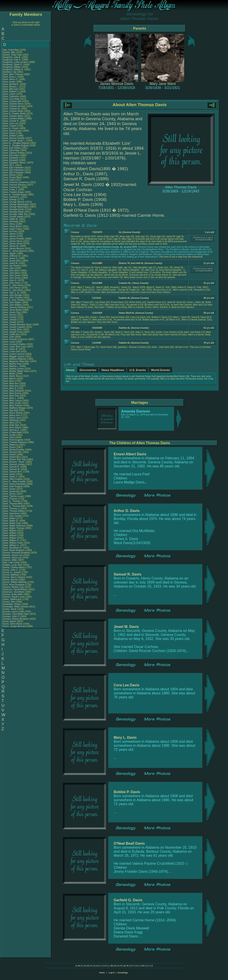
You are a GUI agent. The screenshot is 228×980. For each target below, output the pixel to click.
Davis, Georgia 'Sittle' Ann (15, 214)
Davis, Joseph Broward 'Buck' (17, 325)
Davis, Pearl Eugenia (13, 440)
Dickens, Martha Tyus (13, 587)
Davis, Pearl (9, 437)
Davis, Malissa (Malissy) (14, 359)
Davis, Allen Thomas (13, 74)
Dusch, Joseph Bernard (14, 626)
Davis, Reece (9, 447)
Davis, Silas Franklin (13, 479)
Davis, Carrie (9, 94)
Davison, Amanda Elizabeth (16, 553)
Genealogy (123, 973)
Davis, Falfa (9, 180)
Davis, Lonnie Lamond (14, 354)
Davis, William (10, 531)
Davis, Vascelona (11, 513)
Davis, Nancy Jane (12, 418)
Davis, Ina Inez (10, 231)
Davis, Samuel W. (11, 469)
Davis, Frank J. (10, 190)
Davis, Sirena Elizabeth (14, 484)
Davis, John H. (10, 280)
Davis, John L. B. (11, 293)
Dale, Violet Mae (11, 50)
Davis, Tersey (9, 494)
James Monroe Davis (117, 84)
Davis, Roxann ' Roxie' (14, 462)
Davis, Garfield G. (11, 197)
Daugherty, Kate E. (12, 60)
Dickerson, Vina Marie (13, 592)
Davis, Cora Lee (10, 123)
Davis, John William (12, 305)
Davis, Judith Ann (11, 334)
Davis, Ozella (9, 435)
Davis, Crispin (10, 126)
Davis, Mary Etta (11, 396)
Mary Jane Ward (163, 84)
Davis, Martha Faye (12, 364)
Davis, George (10, 199)
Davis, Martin (9, 374)
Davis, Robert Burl (11, 457)
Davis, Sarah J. (10, 477)
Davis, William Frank (13, 543)
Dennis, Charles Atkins (14, 567)
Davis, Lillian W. (10, 349)
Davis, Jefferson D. (12, 256)
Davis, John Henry (12, 283)
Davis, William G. (11, 545)
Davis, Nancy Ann (11, 415)
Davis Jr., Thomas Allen (14, 506)
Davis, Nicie (9, 423)
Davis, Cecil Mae (11, 99)
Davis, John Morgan (12, 295)
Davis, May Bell (10, 410)
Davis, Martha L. (11, 366)
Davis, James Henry (12, 241)
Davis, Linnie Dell (11, 352)
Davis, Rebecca (11, 445)
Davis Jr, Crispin (11, 128)
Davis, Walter (9, 518)
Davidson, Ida (10, 72)
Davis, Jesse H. (10, 258)
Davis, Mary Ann (11, 383)
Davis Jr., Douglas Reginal (15, 145)
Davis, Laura (9, 342)
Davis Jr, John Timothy (14, 300)
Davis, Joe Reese (11, 266)
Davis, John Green (12, 275)
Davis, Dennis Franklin (14, 138)
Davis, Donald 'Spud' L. (14, 141)
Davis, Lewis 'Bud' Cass (14, 347)
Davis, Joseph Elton (12, 329)
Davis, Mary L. (10, 398)
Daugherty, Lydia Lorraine (15, 62)
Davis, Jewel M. (10, 263)
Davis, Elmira (9, 175)
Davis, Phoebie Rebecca (15, 442)
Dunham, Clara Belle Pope (16, 614)
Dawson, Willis (10, 560)
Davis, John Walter (12, 302)
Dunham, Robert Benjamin (16, 619)
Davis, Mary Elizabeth (13, 391)
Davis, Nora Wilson (12, 428)
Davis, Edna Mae (11, 150)
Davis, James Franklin (13, 239)
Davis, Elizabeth (11, 158)
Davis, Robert (9, 455)
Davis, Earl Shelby (12, 148)
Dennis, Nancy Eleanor (14, 577)
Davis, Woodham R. (12, 548)
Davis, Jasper (9, 253)
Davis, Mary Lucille (12, 403)
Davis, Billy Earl (10, 89)
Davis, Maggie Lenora (13, 356)
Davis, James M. (11, 246)
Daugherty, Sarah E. (12, 65)
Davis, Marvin (9, 379)
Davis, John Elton (11, 271)
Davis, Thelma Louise (13, 496)
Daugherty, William (12, 67)
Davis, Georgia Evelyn (13, 209)
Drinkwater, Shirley (12, 604)
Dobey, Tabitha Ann (12, 599)
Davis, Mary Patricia (12, 405)
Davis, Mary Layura (12, 401)
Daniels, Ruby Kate (12, 55)
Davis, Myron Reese (12, 413)
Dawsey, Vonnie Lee (12, 555)
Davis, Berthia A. (11, 84)
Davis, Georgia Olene (13, 212)
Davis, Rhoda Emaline (13, 450)
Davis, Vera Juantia (12, 516)
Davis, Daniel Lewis (12, 131)
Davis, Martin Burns (12, 376)
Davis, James (9, 234)
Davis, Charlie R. (11, 121)
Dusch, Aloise (9, 621)
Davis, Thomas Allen (13, 504)
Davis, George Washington (16, 204)
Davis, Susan (9, 489)
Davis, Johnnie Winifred (14, 307)
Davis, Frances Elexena (14, 185)
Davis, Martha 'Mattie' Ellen (16, 371)
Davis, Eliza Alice (11, 155)
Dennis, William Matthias (15, 582)
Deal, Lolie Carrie (11, 562)
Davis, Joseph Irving (12, 332)
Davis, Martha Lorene (13, 369)
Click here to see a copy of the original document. (203, 239)
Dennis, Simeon (11, 580)
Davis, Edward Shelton (14, 153)
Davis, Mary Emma (12, 393)
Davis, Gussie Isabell (13, 217)
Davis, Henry (9, 224)
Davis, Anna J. (10, 77)
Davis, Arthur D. (10, 79)
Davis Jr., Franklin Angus (15, 195)
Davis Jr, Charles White (14, 114)
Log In (112, 973)
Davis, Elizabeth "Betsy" (14, 163)
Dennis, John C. (10, 570)
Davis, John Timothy (12, 298)
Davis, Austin (9, 82)
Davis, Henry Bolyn (12, 226)
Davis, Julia (8, 337)
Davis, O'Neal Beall (12, 432)
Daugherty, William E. (13, 69)
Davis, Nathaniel (11, 420)
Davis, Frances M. (11, 187)
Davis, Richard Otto (12, 452)
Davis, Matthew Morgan (14, 408)
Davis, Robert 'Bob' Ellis (14, 459)
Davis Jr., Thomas (12, 501)
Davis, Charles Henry (13, 104)
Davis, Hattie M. (10, 219)
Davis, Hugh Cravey (12, 229)
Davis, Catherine (11, 96)
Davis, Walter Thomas (13, 528)
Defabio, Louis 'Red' (13, 565)
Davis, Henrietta (11, 222)
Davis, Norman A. (11, 430)
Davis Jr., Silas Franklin (14, 482)
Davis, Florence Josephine (16, 182)
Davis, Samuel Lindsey (14, 464)
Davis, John (9, 268)
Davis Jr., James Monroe (15, 251)
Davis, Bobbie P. (11, 92)
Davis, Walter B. (10, 521)
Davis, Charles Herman (14, 106)
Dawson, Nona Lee (12, 558)
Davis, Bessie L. (10, 87)
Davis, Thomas (10, 499)
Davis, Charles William (14, 119)
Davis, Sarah (9, 474)
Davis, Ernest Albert (12, 177)
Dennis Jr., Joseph (12, 572)
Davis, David (9, 133)
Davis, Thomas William (14, 511)
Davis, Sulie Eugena (12, 486)
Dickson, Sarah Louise (14, 597)
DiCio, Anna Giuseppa (13, 585)
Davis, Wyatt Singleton (14, 550)
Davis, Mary (9, 381)
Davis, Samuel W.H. (12, 472)
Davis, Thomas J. (11, 509)
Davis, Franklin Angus (13, 192)
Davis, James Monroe (13, 249)
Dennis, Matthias (11, 575)
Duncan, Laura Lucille (13, 612)
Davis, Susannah (11, 491)
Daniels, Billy (9, 52)
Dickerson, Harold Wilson (15, 589)
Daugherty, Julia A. (12, 57)
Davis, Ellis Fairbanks (13, 168)
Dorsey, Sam (9, 602)
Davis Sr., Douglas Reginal (16, 143)
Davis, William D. (11, 540)
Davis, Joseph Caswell (14, 327)
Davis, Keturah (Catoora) (15, 339)
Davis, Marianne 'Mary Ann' (16, 361)
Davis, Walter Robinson (14, 526)
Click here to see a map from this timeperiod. (181, 257)
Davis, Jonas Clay (11, 312)
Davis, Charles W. (11, 109)
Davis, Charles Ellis (12, 101)
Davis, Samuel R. (11, 467)
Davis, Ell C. (8, 165)
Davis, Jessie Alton (12, 261)
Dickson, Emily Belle (13, 594)
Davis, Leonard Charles (14, 344)
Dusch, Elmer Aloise (12, 624)
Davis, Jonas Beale (12, 310)
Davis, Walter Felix (12, 523)
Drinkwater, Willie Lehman (15, 607)
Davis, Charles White (13, 111)
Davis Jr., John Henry (13, 285)
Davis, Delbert (10, 136)
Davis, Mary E (9, 388)
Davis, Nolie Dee (11, 425)
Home (102, 973)
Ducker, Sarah (10, 609)
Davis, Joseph (10, 317)
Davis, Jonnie (9, 315)
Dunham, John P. (11, 616)
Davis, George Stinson (14, 202)
